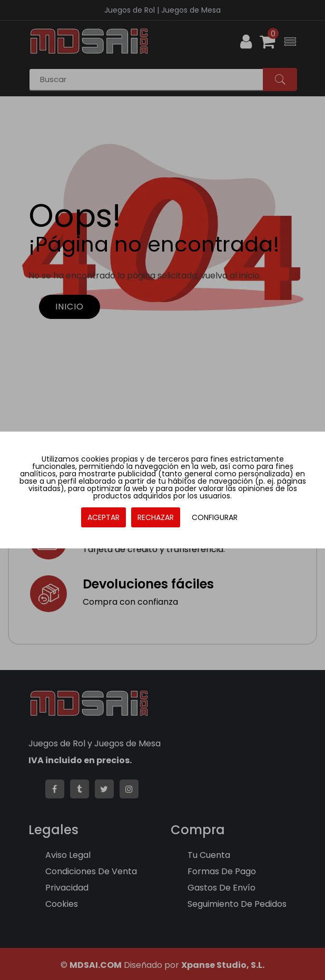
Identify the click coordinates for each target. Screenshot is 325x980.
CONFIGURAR (215, 517)
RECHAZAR (156, 517)
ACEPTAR (104, 517)
